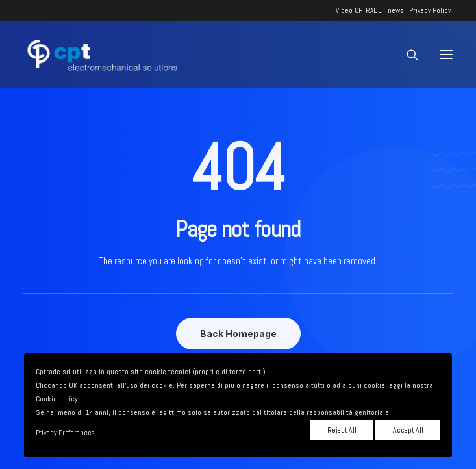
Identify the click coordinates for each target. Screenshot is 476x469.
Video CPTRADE (359, 10)
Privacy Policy (430, 10)
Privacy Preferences (65, 433)
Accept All (408, 430)
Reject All (342, 430)
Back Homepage (238, 334)
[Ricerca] (407, 55)
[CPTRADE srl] (101, 55)
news (395, 10)
